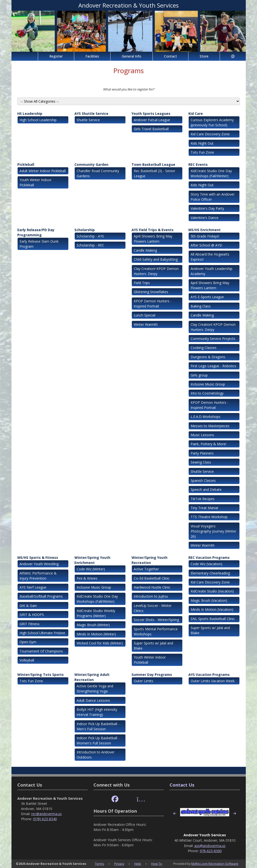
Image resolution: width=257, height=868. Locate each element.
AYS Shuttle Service (91, 113)
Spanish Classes (203, 480)
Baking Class (201, 306)
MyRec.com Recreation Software (215, 864)
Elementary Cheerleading (210, 573)
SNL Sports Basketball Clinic (213, 619)
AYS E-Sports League (207, 297)
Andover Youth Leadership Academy (211, 271)
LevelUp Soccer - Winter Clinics (153, 608)
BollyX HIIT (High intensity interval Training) (97, 712)
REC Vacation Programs (209, 557)
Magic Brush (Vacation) (209, 600)
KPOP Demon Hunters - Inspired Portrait (153, 304)
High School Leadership (38, 120)
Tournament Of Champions (41, 651)
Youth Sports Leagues (151, 113)
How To (157, 864)
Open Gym (28, 642)
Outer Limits (144, 681)
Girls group (199, 375)
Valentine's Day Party (207, 208)
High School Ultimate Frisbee (42, 633)
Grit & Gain (28, 606)
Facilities (92, 56)
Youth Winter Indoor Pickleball (36, 182)
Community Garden (91, 164)
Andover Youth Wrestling (39, 564)
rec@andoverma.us (46, 814)
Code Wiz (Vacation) (206, 564)
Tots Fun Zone (202, 152)
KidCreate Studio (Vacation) (212, 591)
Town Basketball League (153, 164)
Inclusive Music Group (208, 384)
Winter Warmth (146, 324)
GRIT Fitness (30, 624)
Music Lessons (202, 435)
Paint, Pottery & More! (208, 444)
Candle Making (145, 250)
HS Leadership (30, 113)
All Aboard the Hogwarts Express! (210, 257)
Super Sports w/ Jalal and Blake (153, 646)
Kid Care (196, 113)
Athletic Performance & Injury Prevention (38, 576)
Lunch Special (144, 315)
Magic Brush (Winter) (93, 625)
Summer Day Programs (152, 675)
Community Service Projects (213, 339)
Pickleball (26, 164)
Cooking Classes (204, 348)
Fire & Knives (87, 578)
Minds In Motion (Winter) (96, 634)
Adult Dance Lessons (93, 700)
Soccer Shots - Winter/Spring (156, 620)
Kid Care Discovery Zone (210, 134)
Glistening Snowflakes (151, 292)
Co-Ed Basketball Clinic (152, 578)
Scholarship (85, 230)
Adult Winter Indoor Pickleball (43, 171)
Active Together (146, 569)
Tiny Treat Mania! (204, 508)
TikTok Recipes (203, 499)
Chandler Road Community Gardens (98, 173)
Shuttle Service (88, 120)
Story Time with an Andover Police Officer (213, 197)
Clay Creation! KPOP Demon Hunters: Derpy (156, 271)
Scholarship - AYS (90, 236)
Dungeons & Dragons (208, 357)
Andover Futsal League (152, 120)
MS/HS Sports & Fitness (38, 557)
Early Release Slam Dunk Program (39, 244)
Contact (170, 56)
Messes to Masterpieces (210, 426)
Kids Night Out (202, 143)
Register (56, 56)
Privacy (119, 864)
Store (204, 56)
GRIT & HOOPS (32, 615)
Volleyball (27, 660)
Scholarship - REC (90, 245)
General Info (132, 56)
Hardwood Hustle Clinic (152, 587)
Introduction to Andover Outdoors (96, 755)
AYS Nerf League (33, 587)
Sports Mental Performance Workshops (156, 631)
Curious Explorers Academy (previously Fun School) (212, 122)
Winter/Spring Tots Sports (41, 675)
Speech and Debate (206, 489)
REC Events (198, 164)
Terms (100, 864)
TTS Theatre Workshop (209, 517)
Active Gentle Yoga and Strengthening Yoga (95, 689)
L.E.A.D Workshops (206, 417)
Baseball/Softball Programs (41, 596)
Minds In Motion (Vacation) (212, 609)
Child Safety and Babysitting (156, 259)
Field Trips (142, 283)
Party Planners (202, 453)
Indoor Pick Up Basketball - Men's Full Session (98, 726)
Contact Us (182, 785)
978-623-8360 (211, 851)
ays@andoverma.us (210, 846)
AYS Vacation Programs (209, 675)
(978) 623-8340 (45, 819)
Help (138, 864)
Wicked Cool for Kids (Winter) (100, 643)
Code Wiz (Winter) (91, 569)
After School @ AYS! (206, 245)
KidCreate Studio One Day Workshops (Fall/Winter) (211, 173)
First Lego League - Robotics (213, 366)
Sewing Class (201, 462)
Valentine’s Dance (205, 218)
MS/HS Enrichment (205, 230)
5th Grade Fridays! (205, 236)
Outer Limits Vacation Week (213, 681)
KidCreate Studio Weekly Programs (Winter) (96, 613)
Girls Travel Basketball (151, 129)
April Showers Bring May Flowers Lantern (153, 239)
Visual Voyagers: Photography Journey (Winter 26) (213, 531)
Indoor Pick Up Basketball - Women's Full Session (98, 740)
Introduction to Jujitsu (151, 596)
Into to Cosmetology (207, 393)
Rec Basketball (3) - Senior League (154, 173)
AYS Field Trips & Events (153, 230)
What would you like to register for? (129, 89)
